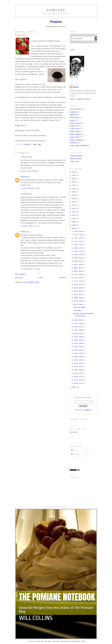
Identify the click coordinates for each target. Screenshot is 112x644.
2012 (74, 215)
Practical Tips (74, 118)
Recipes (72, 120)
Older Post (63, 278)
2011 (74, 218)
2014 (74, 209)
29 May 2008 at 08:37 (30, 171)
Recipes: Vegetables (76, 140)
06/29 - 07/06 (79, 288)
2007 (74, 387)
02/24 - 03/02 (79, 360)
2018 (74, 195)
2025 (74, 172)
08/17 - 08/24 (79, 265)
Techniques (73, 143)
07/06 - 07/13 (79, 285)
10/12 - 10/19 (79, 251)
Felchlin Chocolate (76, 159)
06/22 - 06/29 (79, 291)
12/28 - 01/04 (79, 231)
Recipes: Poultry (75, 131)
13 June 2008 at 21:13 (30, 226)
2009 (74, 225)
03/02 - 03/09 (79, 357)
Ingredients (73, 115)
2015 (74, 205)
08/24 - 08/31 (79, 261)
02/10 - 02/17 (79, 367)
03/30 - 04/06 (79, 343)
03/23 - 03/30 (79, 347)
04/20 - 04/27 (79, 333)
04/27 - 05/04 (79, 330)
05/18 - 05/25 (79, 320)
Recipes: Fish (74, 126)
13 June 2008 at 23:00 (30, 269)
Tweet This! (74, 432)
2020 (74, 189)
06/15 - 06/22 (79, 294)
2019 (74, 192)
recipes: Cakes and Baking (78, 145)
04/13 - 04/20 (79, 337)
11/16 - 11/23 (79, 241)
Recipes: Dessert (75, 123)
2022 (74, 182)
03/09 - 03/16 (79, 353)
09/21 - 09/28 (79, 255)
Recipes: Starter (75, 137)
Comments (76, 454)
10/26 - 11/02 (79, 248)
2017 (74, 199)
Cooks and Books (75, 109)
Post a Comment (20, 274)
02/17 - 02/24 (79, 363)
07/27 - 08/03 (79, 275)
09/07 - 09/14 (79, 258)
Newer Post (19, 278)
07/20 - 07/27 (79, 278)
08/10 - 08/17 (79, 268)
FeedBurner (88, 410)
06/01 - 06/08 (79, 301)
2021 (74, 185)
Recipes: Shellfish (76, 134)
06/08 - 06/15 (79, 298)
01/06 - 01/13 (79, 383)
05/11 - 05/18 (79, 323)
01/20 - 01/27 (79, 377)
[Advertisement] (78, 487)
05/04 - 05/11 (79, 327)
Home (41, 278)
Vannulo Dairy (74, 161)
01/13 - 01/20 (79, 380)
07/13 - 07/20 (79, 281)
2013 (74, 212)
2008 (74, 228)
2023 (74, 179)
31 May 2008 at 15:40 (30, 188)
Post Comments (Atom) (31, 282)
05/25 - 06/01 (79, 304)
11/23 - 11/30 (79, 238)
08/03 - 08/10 (79, 271)
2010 (74, 222)
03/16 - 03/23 (79, 350)
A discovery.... (78, 310)
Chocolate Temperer (76, 156)
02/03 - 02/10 (79, 370)
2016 (74, 202)
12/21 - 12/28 (79, 235)
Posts (74, 450)
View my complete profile (80, 99)
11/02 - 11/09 (79, 245)
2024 (74, 175)
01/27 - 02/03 (79, 373)
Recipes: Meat (74, 129)
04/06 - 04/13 (79, 340)
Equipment (73, 112)
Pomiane (56, 10)
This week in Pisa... (80, 307)
